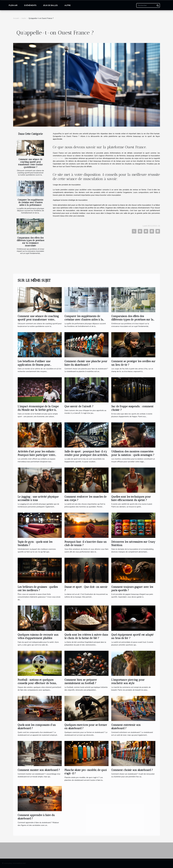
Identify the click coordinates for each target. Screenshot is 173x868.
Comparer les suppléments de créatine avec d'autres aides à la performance (30, 202)
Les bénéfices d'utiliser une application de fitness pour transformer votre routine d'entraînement (34, 366)
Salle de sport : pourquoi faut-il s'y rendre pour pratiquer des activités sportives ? (86, 455)
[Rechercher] (148, 5)
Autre (68, 5)
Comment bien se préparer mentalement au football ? (81, 681)
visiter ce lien (58, 158)
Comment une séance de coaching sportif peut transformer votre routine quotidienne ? (30, 163)
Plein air (13, 5)
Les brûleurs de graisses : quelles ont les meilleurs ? (38, 589)
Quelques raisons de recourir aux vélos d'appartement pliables (38, 636)
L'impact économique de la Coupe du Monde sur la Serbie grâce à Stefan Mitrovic (38, 410)
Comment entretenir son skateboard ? (126, 727)
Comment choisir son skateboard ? (132, 770)
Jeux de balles (50, 5)
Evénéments (30, 5)
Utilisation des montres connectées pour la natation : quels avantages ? (133, 453)
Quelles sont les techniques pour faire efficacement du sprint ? (131, 498)
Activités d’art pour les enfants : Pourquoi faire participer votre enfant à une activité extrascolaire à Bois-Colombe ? (39, 457)
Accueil (16, 18)
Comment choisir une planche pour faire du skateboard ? (86, 363)
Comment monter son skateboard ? (39, 770)
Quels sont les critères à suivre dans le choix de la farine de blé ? (86, 636)
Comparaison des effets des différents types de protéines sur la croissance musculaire (30, 242)
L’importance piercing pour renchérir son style (128, 681)
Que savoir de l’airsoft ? (79, 406)
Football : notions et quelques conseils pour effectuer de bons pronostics (37, 683)
